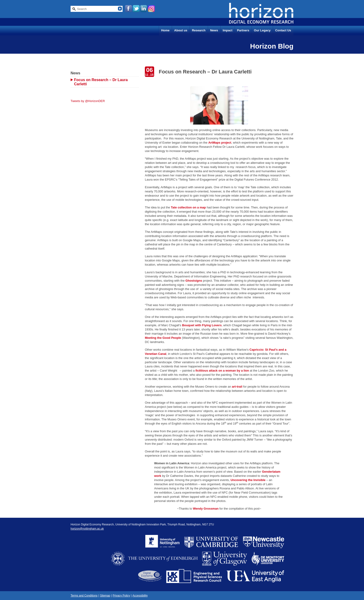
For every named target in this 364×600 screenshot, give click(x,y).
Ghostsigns (194, 281)
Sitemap (105, 596)
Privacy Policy (121, 596)
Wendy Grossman (206, 509)
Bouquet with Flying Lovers (202, 325)
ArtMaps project (220, 143)
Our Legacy (262, 30)
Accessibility (140, 596)
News (214, 30)
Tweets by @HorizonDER (88, 101)
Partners (243, 30)
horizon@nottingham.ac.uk (87, 529)
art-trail (237, 387)
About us (181, 30)
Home (165, 30)
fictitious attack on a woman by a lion (222, 371)
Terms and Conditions (84, 596)
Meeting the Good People (163, 338)
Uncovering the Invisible (248, 480)
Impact (227, 30)
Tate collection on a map (188, 207)
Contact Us (283, 30)
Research (199, 30)
